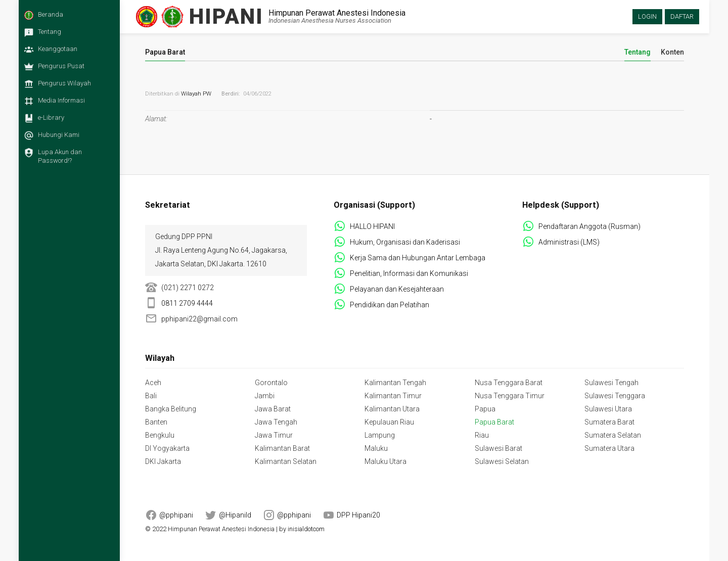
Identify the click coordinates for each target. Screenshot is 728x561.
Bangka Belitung (171, 409)
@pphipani (176, 515)
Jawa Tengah (276, 422)
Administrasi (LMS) (569, 242)
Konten (672, 52)
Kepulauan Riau (389, 422)
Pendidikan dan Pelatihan (390, 305)
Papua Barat (494, 422)
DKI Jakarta (163, 461)
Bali (151, 396)
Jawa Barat (273, 409)
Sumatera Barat (609, 422)
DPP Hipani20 (358, 515)
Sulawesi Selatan (502, 461)
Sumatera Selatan (613, 435)
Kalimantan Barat (282, 448)
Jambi (265, 396)
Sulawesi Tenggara (615, 396)
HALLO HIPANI (372, 226)
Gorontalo (271, 383)
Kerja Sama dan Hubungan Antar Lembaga (418, 258)
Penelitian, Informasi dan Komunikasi (409, 273)
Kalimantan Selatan (286, 461)
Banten (156, 422)
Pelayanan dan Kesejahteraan (397, 289)
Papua (485, 409)
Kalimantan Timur (393, 396)
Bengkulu (160, 435)
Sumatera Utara (609, 448)
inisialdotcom (306, 529)
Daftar (682, 16)
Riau (482, 435)
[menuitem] (67, 18)
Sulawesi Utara (608, 409)
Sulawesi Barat (498, 448)
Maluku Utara (385, 461)
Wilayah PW (196, 94)
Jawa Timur (274, 435)
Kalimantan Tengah (395, 383)
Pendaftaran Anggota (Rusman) (589, 226)
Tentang (638, 52)
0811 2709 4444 (187, 303)
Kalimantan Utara (392, 409)
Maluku (376, 448)
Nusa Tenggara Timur (510, 396)
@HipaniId (235, 515)
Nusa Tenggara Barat (509, 383)
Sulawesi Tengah (611, 383)
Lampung (380, 435)
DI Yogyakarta (167, 448)
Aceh (153, 383)
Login (647, 16)
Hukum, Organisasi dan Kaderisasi (405, 242)
